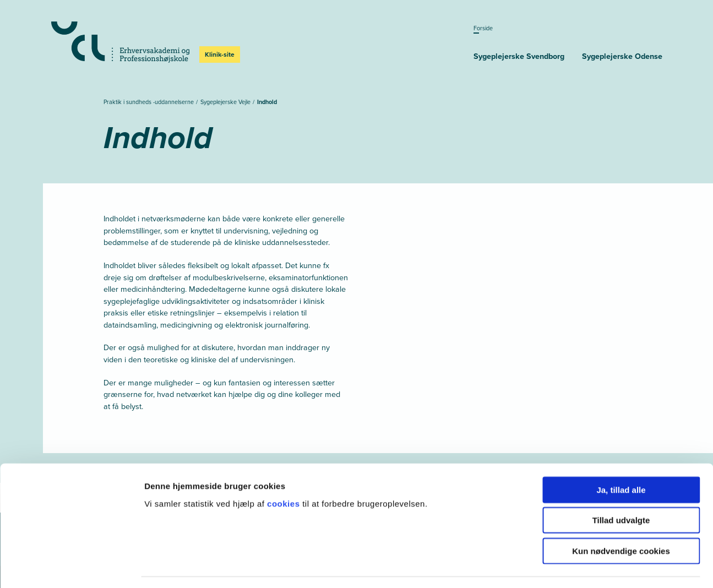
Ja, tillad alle (621, 457)
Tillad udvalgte (621, 488)
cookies (285, 471)
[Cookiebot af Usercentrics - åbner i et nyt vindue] (71, 567)
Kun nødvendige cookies (621, 518)
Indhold (267, 102)
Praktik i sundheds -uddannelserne (149, 102)
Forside (483, 28)
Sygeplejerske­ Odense (622, 56)
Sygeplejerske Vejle (226, 102)
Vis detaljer (572, 566)
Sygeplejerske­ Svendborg (519, 56)
